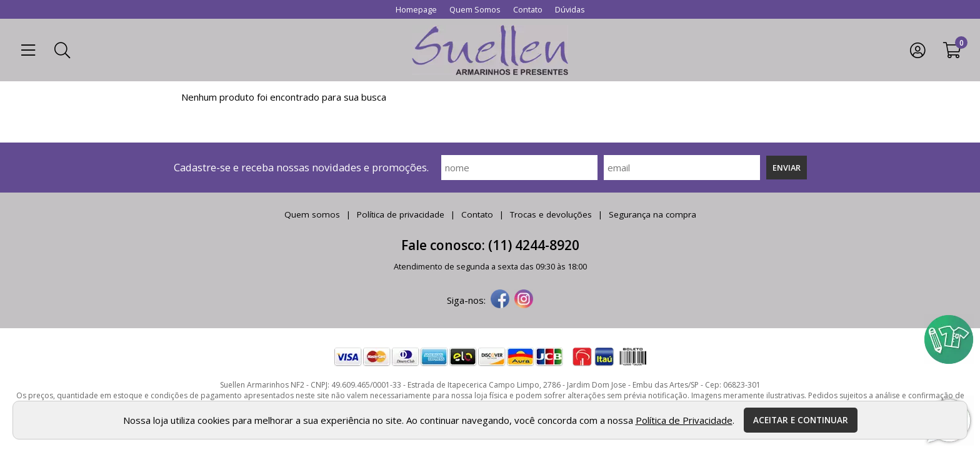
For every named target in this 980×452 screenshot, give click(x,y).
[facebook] (500, 300)
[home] (490, 50)
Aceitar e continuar (801, 420)
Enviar (787, 168)
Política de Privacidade (684, 420)
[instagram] (524, 300)
